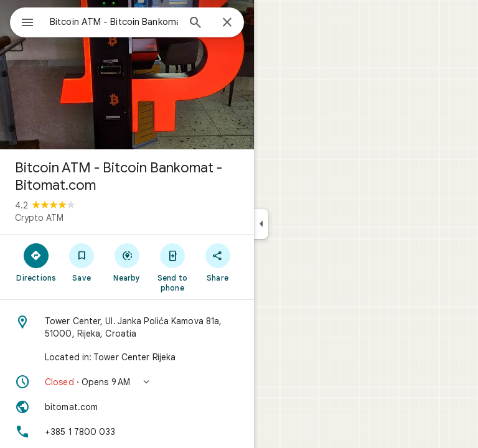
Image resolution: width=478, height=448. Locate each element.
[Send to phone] (172, 267)
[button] (127, 382)
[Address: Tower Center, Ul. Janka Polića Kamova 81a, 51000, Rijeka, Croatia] (127, 327)
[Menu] (27, 24)
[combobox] (114, 22)
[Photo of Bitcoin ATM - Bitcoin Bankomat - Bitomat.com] (127, 75)
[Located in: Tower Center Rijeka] (127, 357)
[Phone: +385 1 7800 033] (127, 432)
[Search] (195, 24)
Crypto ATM (39, 218)
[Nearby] (127, 262)
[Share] (218, 262)
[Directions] (36, 262)
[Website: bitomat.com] (127, 407)
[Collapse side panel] (261, 224)
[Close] (227, 23)
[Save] (82, 262)
